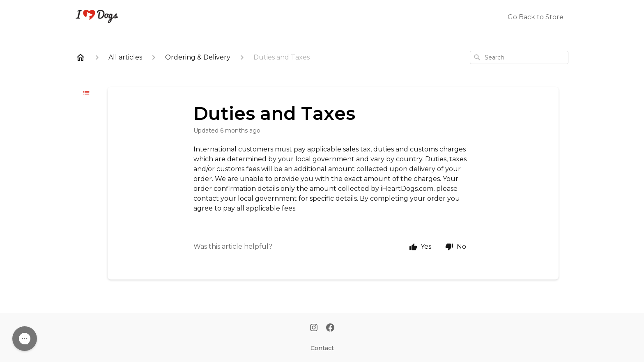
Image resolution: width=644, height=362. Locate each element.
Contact (322, 348)
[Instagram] (314, 328)
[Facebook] (330, 328)
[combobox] (519, 57)
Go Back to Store (536, 17)
